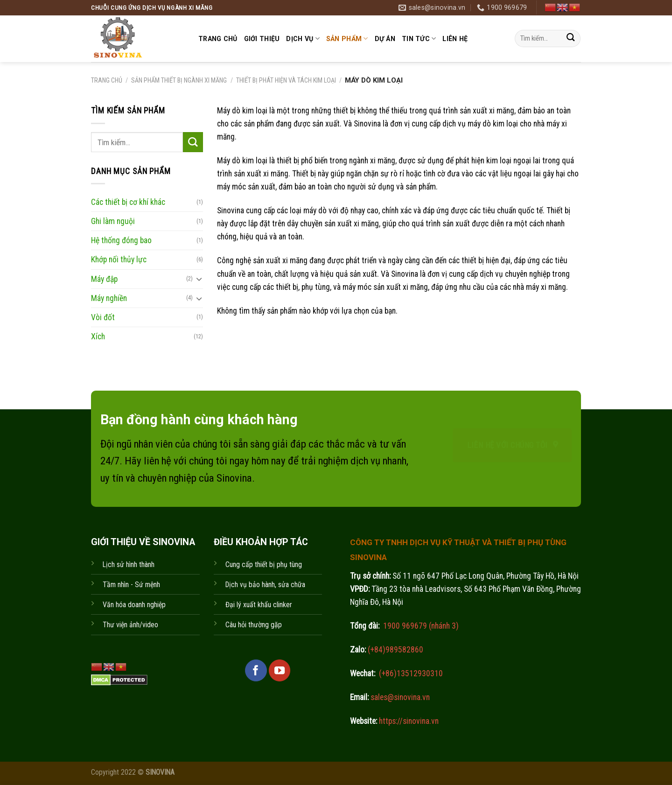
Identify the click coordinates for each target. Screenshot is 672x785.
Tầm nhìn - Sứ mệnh (131, 585)
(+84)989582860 (395, 650)
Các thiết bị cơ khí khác (128, 202)
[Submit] (570, 39)
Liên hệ (455, 39)
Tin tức (419, 39)
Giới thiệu (262, 39)
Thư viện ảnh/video (130, 625)
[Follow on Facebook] (256, 670)
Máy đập (104, 279)
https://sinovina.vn (408, 721)
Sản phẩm (347, 39)
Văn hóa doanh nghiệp (134, 605)
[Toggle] (199, 279)
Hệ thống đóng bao (121, 240)
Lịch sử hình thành (129, 564)
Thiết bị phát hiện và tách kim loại (286, 80)
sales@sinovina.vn (399, 697)
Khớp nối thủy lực (119, 259)
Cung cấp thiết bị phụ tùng (264, 564)
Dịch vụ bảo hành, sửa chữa (265, 585)
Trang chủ (218, 39)
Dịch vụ (303, 39)
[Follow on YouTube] (280, 670)
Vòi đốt (103, 317)
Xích (98, 336)
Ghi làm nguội (113, 221)
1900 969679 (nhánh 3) (420, 626)
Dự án (385, 39)
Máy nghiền (109, 298)
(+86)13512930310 (411, 673)
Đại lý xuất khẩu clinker (259, 605)
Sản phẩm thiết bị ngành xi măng (179, 80)
